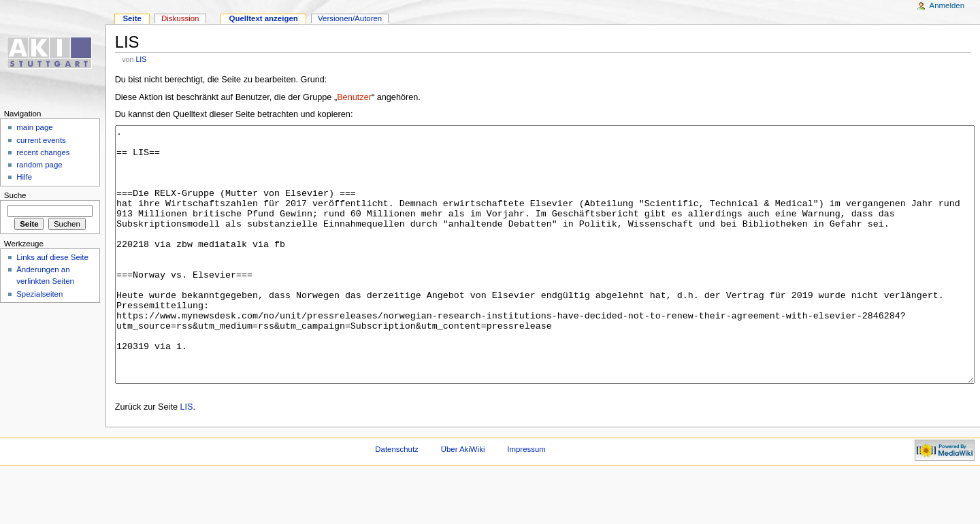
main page (35, 127)
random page (39, 165)
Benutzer (354, 97)
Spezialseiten (39, 294)
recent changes (43, 152)
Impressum (526, 500)
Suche (15, 195)
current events (41, 140)
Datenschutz (397, 500)
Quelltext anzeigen (264, 18)
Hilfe (24, 177)
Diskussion (180, 18)
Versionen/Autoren (350, 18)
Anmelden (947, 5)
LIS (141, 59)
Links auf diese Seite (52, 257)
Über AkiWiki (463, 500)
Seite (132, 18)
